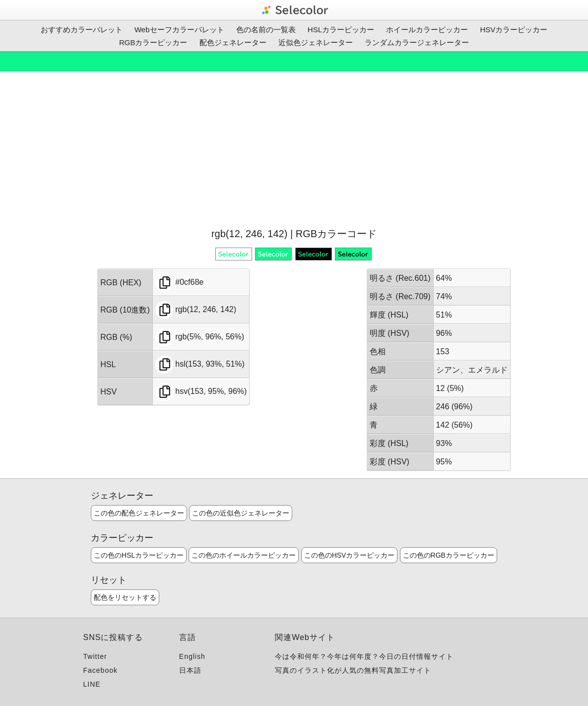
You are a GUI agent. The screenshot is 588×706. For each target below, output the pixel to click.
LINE (92, 684)
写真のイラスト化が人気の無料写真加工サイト (353, 670)
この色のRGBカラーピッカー (449, 555)
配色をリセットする (125, 597)
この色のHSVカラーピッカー (350, 555)
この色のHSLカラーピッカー (139, 555)
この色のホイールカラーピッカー (244, 555)
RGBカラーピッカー (153, 42)
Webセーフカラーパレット (179, 30)
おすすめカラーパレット (82, 30)
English (192, 656)
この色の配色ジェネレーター (139, 513)
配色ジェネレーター (233, 42)
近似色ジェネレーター (316, 42)
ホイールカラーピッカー (427, 30)
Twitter (95, 656)
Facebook (100, 670)
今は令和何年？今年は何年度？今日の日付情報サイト (364, 656)
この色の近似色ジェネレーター (241, 513)
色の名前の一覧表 (266, 30)
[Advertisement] (294, 148)
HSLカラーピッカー (341, 30)
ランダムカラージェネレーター (417, 42)
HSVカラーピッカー (514, 30)
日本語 (190, 670)
